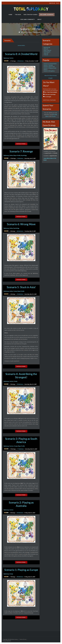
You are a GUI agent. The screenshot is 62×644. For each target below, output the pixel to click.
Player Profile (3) (47, 50)
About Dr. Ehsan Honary (51, 75)
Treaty (15, 291)
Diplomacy (6, 58)
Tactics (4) (46, 53)
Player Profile (17, 155)
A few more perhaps (50, 94)
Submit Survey (46, 100)
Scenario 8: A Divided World (21, 54)
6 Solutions (20, 158)
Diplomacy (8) (47, 47)
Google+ (51, 78)
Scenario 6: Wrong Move (21, 224)
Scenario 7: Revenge (21, 151)
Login (54, 3)
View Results (53, 100)
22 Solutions (20, 513)
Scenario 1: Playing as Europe (21, 570)
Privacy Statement (7, 641)
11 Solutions (21, 449)
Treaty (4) (46, 55)
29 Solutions (21, 61)
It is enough (48, 97)
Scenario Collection (38, 32)
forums (54, 116)
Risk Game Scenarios (26, 32)
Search (58, 3)
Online (11, 155)
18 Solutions (20, 384)
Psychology (24, 155)
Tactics (11, 58)
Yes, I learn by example (51, 92)
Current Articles (21, 45)
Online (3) (46, 49)
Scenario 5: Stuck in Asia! (21, 287)
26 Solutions (20, 231)
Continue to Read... (21, 144)
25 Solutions (20, 577)
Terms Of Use (23, 639)
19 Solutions (20, 294)
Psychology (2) (47, 52)
